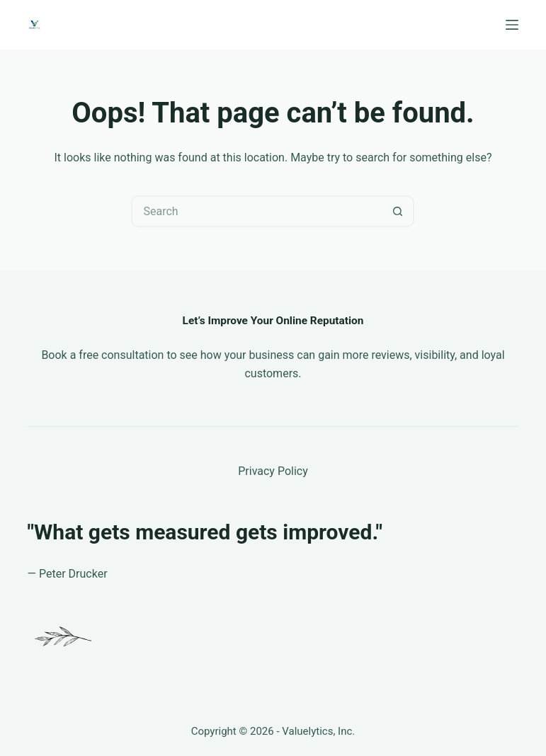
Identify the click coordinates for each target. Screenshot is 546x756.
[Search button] (398, 211)
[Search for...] (257, 211)
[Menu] (512, 25)
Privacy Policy (273, 471)
